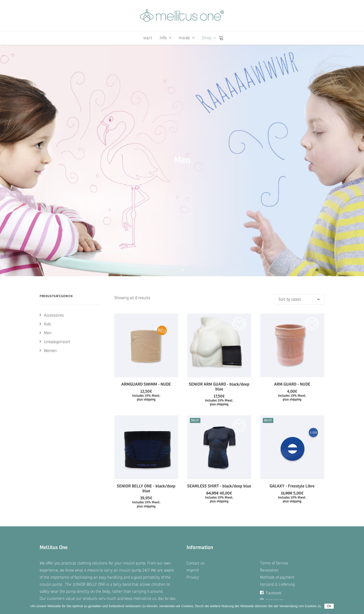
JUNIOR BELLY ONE (89, 465)
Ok (329, 606)
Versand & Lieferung (277, 465)
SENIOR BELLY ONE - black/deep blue (146, 358)
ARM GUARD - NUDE (292, 254)
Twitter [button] (269, 488)
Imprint (193, 451)
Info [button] (165, 38)
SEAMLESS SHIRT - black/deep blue (219, 355)
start (148, 38)
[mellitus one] (182, 15)
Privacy (193, 458)
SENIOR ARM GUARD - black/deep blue (219, 256)
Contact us (196, 444)
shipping (150, 269)
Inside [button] (187, 38)
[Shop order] (299, 169)
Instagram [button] (271, 481)
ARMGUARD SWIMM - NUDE (146, 254)
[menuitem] (148, 38)
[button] (146, 215)
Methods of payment (277, 458)
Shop (209, 38)
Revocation (269, 451)
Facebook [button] (271, 474)
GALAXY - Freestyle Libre (292, 355)
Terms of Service (274, 444)
